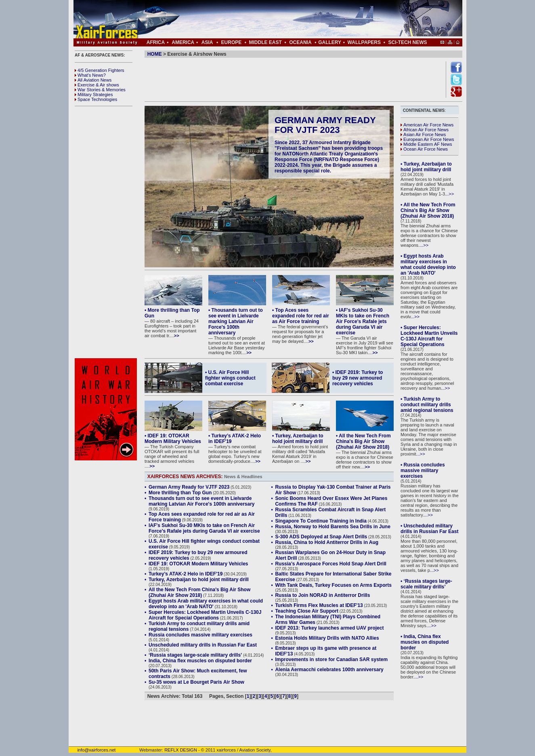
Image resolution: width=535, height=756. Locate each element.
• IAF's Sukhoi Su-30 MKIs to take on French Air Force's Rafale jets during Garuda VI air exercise (363, 321)
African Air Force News (425, 130)
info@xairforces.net (92, 750)
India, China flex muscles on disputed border (200, 661)
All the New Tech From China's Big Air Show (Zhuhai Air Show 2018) (199, 592)
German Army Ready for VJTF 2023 (325, 125)
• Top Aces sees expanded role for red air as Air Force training (301, 316)
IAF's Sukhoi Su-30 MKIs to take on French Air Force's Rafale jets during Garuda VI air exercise (204, 528)
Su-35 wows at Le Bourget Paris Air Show (196, 682)
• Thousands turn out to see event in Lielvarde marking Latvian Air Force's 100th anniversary (236, 321)
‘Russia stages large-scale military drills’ (195, 655)
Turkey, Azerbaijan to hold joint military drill (199, 580)
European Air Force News (427, 139)
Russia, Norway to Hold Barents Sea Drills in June (333, 527)
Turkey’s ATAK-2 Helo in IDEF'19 (186, 574)
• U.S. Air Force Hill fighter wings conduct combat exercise (230, 378)
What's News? (90, 75)
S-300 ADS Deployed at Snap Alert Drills (321, 537)
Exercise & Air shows (97, 85)
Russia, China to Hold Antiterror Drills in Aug (327, 542)
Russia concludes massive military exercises (200, 635)
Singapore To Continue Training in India (321, 521)
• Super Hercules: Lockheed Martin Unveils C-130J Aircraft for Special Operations (429, 336)
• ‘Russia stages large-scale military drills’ (426, 584)
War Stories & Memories (100, 90)
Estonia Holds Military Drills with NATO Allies (327, 638)
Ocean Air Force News (424, 149)
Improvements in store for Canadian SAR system (331, 659)
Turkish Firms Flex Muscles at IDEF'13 (319, 605)
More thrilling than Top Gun (180, 493)
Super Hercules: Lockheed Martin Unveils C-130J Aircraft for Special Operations (205, 615)
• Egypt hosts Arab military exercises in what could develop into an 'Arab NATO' (428, 265)
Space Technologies (96, 99)
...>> (449, 194)
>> (177, 336)
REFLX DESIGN (181, 750)
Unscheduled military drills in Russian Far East (203, 645)
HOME (155, 54)
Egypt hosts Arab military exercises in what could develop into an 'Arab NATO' (206, 604)
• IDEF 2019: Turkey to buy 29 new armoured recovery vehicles (358, 378)
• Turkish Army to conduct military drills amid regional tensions (427, 405)
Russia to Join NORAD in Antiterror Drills (322, 595)
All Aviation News (93, 80)
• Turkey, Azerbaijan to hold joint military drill (298, 439)
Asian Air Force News (423, 134)
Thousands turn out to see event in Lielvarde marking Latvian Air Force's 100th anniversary (202, 501)
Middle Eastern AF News (426, 144)
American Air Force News (427, 125)
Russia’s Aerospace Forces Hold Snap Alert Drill (330, 564)
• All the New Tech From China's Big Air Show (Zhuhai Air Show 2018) (363, 441)
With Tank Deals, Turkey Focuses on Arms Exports (333, 585)
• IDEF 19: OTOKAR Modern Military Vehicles (173, 439)
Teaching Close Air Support (307, 611)
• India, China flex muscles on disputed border (425, 642)
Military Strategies (94, 94)
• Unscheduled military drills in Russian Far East (429, 529)
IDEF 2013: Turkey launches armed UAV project (329, 628)
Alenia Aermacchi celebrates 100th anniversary (329, 670)
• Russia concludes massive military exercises (423, 470)
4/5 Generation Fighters (100, 70)
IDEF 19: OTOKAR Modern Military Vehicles (198, 564)
